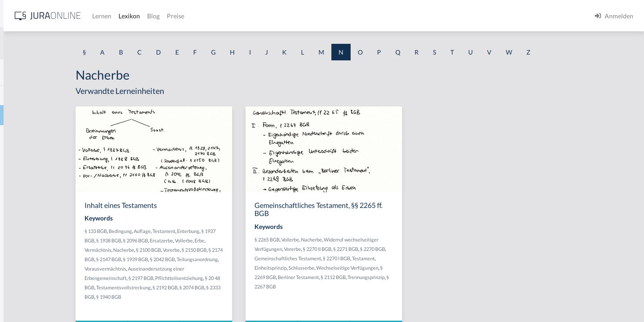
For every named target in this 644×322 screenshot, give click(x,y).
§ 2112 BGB (404, 277)
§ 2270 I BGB (408, 258)
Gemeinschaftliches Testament (359, 258)
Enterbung (263, 231)
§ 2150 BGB (268, 250)
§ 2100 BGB (223, 250)
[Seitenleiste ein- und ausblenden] (129, 14)
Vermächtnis (172, 250)
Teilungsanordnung (179, 269)
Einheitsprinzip (342, 268)
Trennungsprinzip (437, 277)
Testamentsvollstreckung (210, 287)
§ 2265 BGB (338, 239)
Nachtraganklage (31, 296)
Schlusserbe (373, 268)
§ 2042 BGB (248, 259)
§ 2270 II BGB (388, 249)
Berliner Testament (369, 277)
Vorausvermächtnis (222, 269)
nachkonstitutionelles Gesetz (47, 176)
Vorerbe (246, 250)
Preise (315, 16)
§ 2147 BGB (195, 259)
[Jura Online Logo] (187, 16)
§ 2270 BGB (444, 249)
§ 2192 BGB (252, 287)
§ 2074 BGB (279, 287)
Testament (238, 231)
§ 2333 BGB (171, 297)
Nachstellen (24, 256)
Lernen (241, 16)
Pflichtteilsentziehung (265, 278)
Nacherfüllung (27, 135)
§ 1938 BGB (183, 240)
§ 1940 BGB (198, 297)
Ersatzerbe (236, 240)
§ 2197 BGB (227, 278)
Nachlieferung (27, 216)
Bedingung (195, 231)
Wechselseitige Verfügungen (418, 268)
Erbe (274, 240)
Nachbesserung (29, 95)
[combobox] (72, 43)
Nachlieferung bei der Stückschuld (55, 236)
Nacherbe (21, 115)
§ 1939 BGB (221, 259)
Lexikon (269, 16)
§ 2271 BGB (417, 249)
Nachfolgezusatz (30, 155)
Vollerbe (258, 240)
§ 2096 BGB (210, 240)
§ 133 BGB (170, 231)
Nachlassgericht (30, 196)
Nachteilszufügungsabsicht (44, 276)
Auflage (216, 231)
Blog (293, 16)
